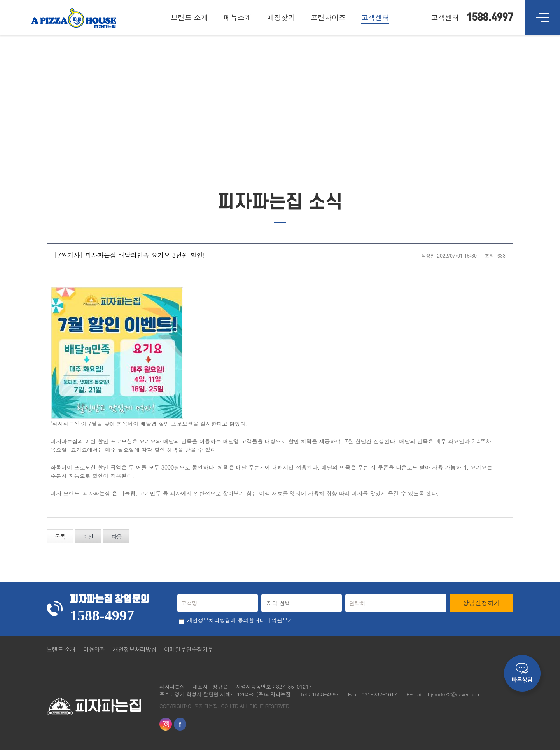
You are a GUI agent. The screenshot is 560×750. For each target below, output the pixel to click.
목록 (60, 536)
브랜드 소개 (61, 649)
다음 (116, 536)
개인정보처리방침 (135, 649)
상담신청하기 (481, 603)
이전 (88, 536)
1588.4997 (490, 18)
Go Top (504, 649)
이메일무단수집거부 (189, 649)
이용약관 (94, 649)
